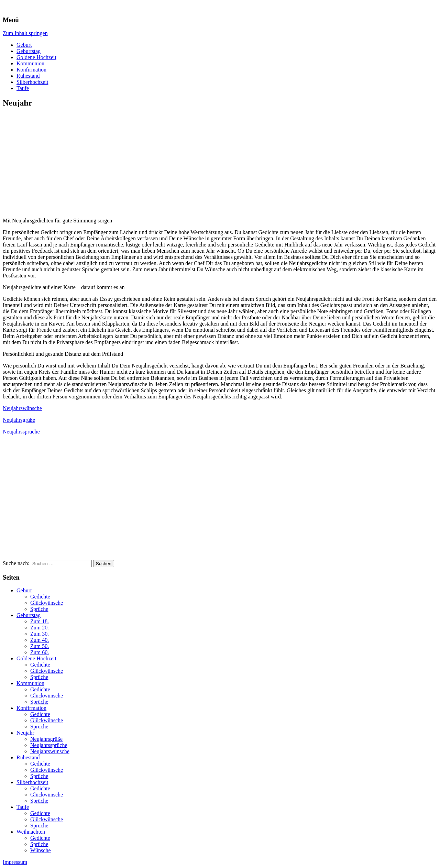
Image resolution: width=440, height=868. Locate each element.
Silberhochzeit (32, 82)
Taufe (23, 88)
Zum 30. (40, 634)
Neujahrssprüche (21, 432)
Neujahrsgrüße (19, 420)
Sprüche (39, 609)
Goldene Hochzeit (36, 57)
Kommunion (30, 63)
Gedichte (40, 597)
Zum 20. (40, 628)
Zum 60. (40, 652)
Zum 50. (40, 646)
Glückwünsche (47, 603)
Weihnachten (31, 832)
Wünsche (41, 850)
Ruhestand (28, 76)
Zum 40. (40, 640)
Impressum (15, 862)
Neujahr (25, 733)
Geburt (24, 45)
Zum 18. (40, 621)
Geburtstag (29, 51)
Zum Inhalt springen (25, 33)
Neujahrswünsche (22, 408)
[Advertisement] (60, 163)
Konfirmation (31, 70)
